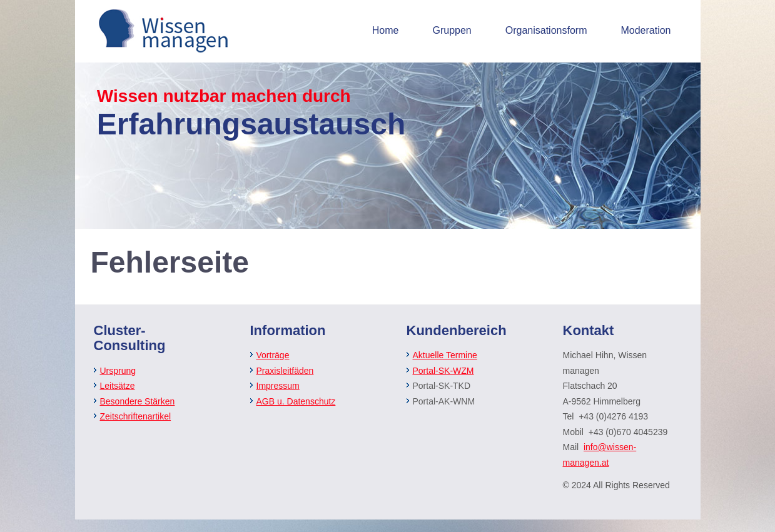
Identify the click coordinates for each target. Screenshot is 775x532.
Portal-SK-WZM (443, 371)
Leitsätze (118, 386)
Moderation (646, 30)
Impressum (278, 386)
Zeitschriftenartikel (136, 416)
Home (386, 30)
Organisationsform (546, 30)
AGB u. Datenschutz (296, 401)
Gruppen (452, 30)
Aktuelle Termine (445, 355)
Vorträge (273, 355)
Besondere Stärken (138, 401)
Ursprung (118, 371)
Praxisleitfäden (285, 371)
